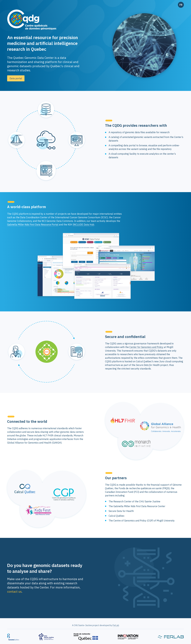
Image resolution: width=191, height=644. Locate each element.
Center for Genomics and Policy (146, 347)
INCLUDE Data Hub (83, 225)
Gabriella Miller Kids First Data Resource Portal (33, 225)
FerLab (116, 625)
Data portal (16, 78)
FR (181, 5)
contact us (14, 592)
